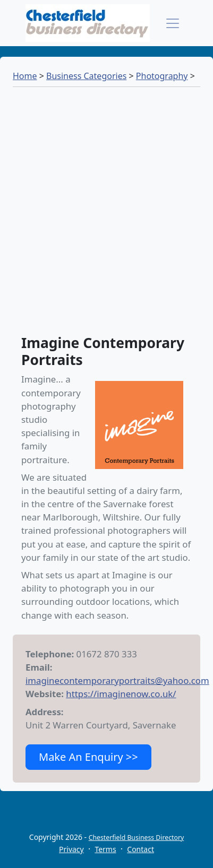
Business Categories (86, 76)
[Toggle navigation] (173, 23)
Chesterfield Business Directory (136, 837)
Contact (140, 849)
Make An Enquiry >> (88, 757)
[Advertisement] (106, 216)
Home (25, 76)
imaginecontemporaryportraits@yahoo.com (117, 680)
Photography (162, 76)
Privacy (71, 849)
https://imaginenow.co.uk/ (121, 694)
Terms (105, 849)
